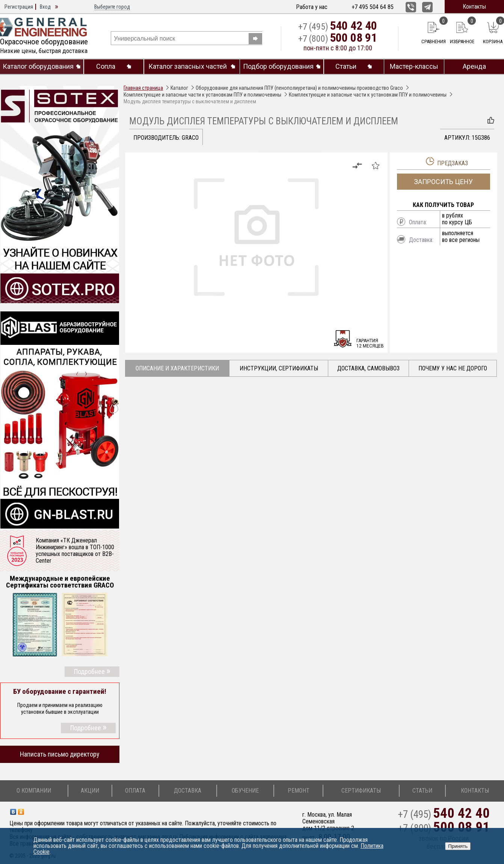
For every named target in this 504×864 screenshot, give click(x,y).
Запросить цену (443, 182)
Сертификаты (361, 791)
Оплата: (418, 222)
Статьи (346, 66)
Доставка (188, 791)
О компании (34, 791)
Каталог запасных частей (188, 66)
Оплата (135, 791)
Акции (90, 791)
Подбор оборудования (278, 66)
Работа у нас (312, 7)
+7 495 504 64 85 (373, 7)
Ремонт (299, 791)
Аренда (474, 66)
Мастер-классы (414, 66)
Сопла (106, 66)
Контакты (474, 7)
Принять (458, 846)
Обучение (245, 791)
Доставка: (421, 240)
